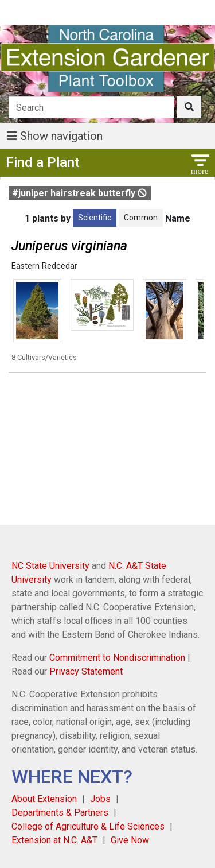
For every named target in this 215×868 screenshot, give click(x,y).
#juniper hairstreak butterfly (79, 193)
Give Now (130, 840)
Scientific (95, 218)
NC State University (50, 566)
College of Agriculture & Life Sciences (88, 826)
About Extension (44, 799)
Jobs (100, 799)
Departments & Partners (60, 813)
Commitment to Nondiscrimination (117, 658)
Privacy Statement (86, 671)
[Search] (91, 107)
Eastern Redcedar (44, 266)
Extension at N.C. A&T (54, 840)
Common (141, 218)
